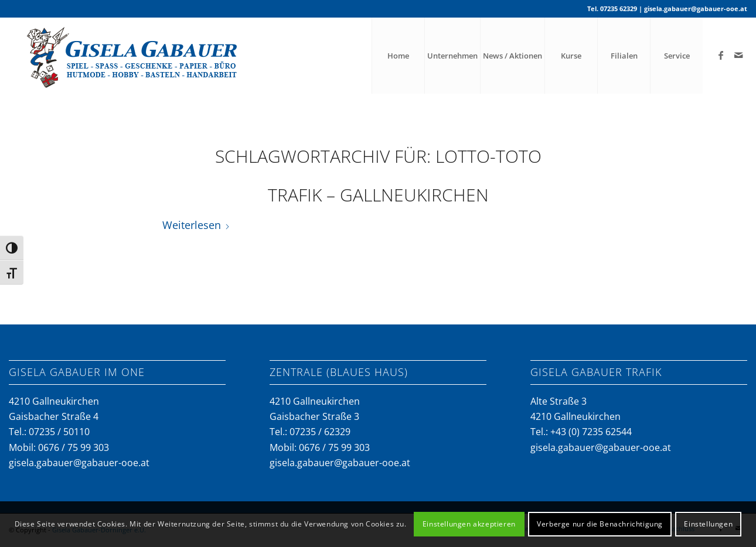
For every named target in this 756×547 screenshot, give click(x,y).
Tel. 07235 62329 (612, 8)
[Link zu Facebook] (721, 55)
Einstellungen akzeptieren (469, 524)
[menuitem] (398, 56)
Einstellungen (708, 524)
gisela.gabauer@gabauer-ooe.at (696, 8)
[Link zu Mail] (738, 55)
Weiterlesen (196, 225)
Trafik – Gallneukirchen (378, 195)
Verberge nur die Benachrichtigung (600, 524)
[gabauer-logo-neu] (136, 56)
